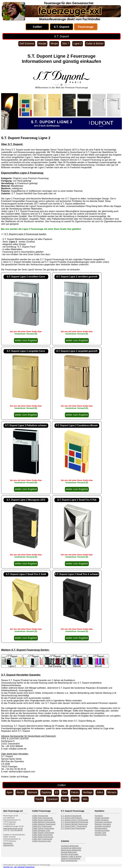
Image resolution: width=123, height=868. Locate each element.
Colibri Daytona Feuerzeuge (44, 824)
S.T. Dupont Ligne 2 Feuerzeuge (74, 820)
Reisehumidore (101, 828)
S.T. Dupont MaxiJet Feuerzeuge (75, 822)
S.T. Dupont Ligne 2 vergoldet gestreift (77, 351)
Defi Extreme (27, 44)
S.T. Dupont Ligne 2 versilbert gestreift (77, 277)
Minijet (54, 44)
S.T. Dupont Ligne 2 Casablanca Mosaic (77, 425)
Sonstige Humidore (103, 826)
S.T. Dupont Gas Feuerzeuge (73, 828)
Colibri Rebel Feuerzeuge (43, 837)
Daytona (46, 792)
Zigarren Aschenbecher (71, 858)
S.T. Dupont (61, 27)
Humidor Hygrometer (70, 854)
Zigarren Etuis (101, 835)
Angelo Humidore (102, 818)
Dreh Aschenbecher (69, 861)
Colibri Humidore (102, 820)
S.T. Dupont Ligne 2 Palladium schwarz (26, 425)
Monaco (112, 792)
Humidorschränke (102, 830)
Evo (65, 792)
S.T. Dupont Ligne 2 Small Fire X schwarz (77, 574)
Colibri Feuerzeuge (40, 816)
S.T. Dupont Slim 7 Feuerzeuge (74, 826)
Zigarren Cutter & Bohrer (71, 856)
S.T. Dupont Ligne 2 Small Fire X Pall (77, 500)
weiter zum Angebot (26, 340)
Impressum (8, 843)
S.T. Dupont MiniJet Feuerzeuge (74, 824)
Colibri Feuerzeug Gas (41, 841)
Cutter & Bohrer (95, 44)
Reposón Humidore (103, 824)
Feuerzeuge (86, 27)
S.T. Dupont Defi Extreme (71, 818)
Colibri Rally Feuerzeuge (42, 835)
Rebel (75, 799)
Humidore (99, 816)
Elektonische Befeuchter (71, 850)
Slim (85, 799)
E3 (57, 792)
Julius (100, 792)
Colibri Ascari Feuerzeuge (43, 820)
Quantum (52, 799)
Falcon (75, 792)
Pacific (39, 799)
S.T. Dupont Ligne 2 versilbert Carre (26, 277)
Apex (9, 792)
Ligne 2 (77, 44)
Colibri (37, 27)
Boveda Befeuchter (69, 852)
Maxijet (42, 44)
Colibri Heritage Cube (41, 830)
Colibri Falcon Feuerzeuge (43, 828)
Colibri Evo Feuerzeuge (42, 826)
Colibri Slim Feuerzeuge (42, 839)
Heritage (88, 792)
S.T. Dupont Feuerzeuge (71, 816)
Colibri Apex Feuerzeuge (42, 818)
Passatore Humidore (103, 822)
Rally (65, 799)
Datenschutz (8, 845)
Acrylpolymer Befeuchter (71, 848)
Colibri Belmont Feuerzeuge (44, 822)
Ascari (20, 792)
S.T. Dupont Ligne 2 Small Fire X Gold (26, 574)
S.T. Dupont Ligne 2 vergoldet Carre (26, 351)
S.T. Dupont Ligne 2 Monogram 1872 (26, 500)
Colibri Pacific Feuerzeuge (43, 833)
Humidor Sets (100, 833)
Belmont (33, 792)
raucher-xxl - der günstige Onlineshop (19, 867)
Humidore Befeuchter (70, 846)
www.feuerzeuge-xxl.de (13, 828)
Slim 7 (66, 44)
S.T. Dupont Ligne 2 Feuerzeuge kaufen (25, 234)
